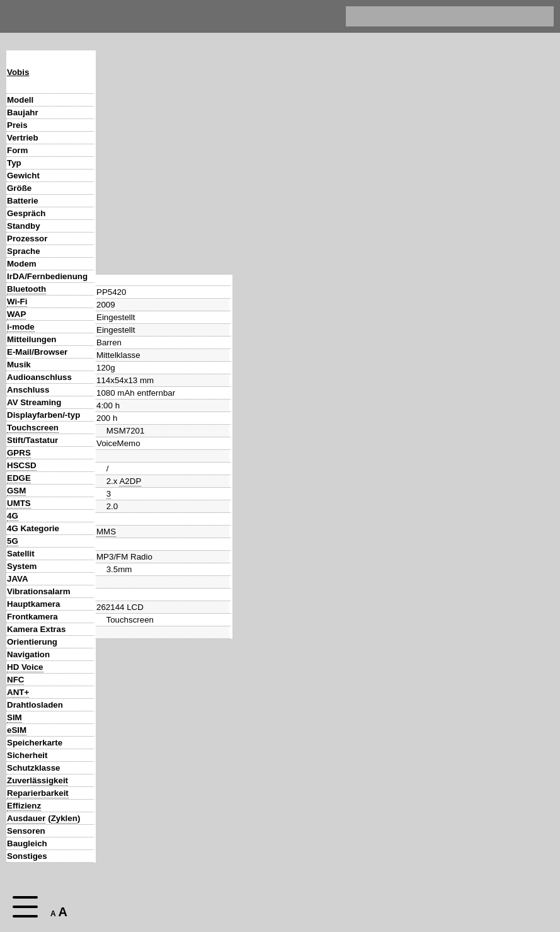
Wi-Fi (17, 302)
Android (111, 566)
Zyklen (64, 818)
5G (13, 541)
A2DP (130, 289)
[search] (437, 16)
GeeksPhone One (266, 843)
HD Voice (25, 667)
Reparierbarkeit (38, 793)
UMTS (19, 503)
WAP (16, 314)
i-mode (21, 327)
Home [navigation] (18, 14)
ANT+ (18, 692)
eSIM (17, 730)
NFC (15, 680)
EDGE (19, 478)
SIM (14, 717)
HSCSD (22, 465)
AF (136, 604)
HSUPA (151, 503)
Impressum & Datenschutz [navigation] (323, 16)
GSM (16, 491)
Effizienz (24, 806)
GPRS (19, 453)
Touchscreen (33, 428)
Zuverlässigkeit (37, 780)
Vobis (18, 72)
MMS (106, 339)
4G (13, 516)
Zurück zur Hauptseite (140, 877)
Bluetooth (26, 289)
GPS (115, 642)
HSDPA (120, 503)
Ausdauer (26, 818)
